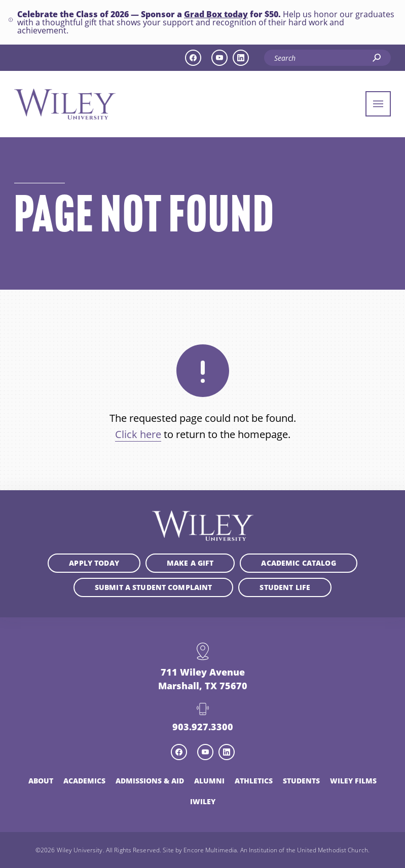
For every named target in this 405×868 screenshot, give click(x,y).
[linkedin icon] (241, 58)
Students (301, 781)
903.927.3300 (203, 727)
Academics (84, 781)
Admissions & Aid (150, 781)
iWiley (203, 801)
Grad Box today (216, 14)
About (41, 781)
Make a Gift (190, 563)
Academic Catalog (298, 563)
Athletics (254, 781)
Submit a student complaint (154, 587)
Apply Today (94, 563)
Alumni (209, 781)
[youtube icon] (219, 58)
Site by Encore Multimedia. (200, 850)
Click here (138, 434)
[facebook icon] (193, 58)
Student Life (285, 587)
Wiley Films (353, 781)
